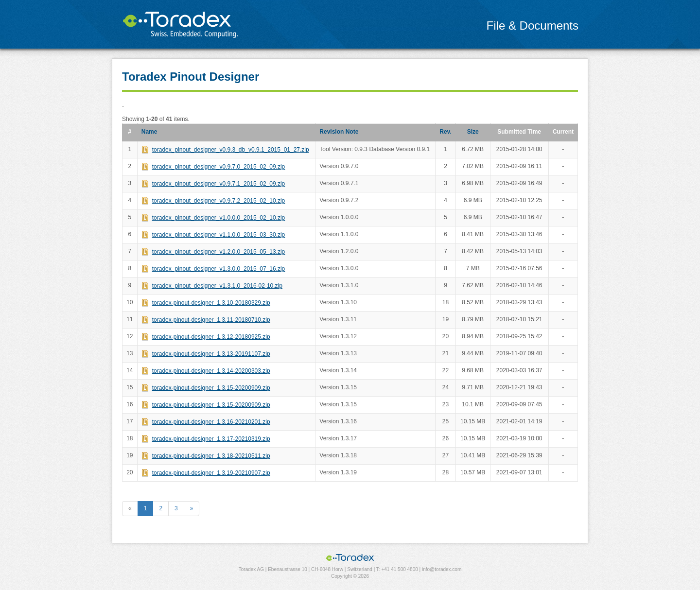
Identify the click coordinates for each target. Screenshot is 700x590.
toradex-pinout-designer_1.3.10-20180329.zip (211, 303)
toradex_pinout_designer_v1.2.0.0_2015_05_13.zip (219, 252)
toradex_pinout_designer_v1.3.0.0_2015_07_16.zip (219, 269)
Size (473, 132)
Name (149, 132)
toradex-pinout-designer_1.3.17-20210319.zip (211, 439)
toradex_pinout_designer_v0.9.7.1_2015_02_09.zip (219, 184)
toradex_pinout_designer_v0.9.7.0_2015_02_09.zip (219, 167)
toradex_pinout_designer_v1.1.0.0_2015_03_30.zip (219, 235)
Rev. (445, 132)
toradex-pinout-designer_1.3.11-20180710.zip (211, 320)
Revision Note (339, 132)
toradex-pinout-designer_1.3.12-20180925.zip (211, 337)
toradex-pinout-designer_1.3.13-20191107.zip (211, 354)
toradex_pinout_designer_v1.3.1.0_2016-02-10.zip (217, 286)
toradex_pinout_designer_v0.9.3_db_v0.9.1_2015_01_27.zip (231, 150)
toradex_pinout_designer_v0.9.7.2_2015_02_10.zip (219, 201)
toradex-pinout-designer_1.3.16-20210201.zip (211, 422)
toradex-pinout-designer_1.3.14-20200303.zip (211, 371)
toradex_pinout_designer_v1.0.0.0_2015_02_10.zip (219, 218)
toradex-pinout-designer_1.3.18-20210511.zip (211, 456)
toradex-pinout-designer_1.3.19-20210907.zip (211, 473)
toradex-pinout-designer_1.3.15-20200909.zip (211, 388)
